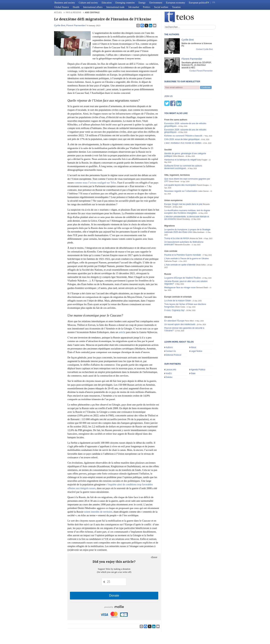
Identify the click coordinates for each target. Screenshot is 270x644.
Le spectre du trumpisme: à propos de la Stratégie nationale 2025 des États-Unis (187, 214)
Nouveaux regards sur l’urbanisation (181, 174)
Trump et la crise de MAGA (177, 221)
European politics (198, 3)
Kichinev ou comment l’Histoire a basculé (183, 119)
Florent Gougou (203, 168)
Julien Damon (203, 174)
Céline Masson (178, 139)
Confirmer (206, 87)
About (193, 330)
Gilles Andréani (198, 215)
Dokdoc (169, 360)
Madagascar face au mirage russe (180, 270)
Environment (156, 3)
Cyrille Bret (60, 25)
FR (214, 3)
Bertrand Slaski (202, 271)
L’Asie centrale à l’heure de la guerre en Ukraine (186, 241)
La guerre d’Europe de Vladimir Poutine (183, 261)
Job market (134, 7)
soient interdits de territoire (98, 512)
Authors (169, 330)
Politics (147, 7)
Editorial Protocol (173, 338)
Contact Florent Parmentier (201, 71)
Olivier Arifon (201, 248)
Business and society (65, 3)
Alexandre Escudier (182, 228)
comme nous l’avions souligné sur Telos (95, 183)
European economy (176, 3)
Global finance (62, 7)
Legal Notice (196, 334)
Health (76, 7)
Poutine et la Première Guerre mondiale (183, 238)
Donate (114, 596)
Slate (193, 356)
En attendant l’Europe (174, 304)
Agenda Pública (198, 353)
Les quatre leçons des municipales (180, 168)
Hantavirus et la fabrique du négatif (180, 143)
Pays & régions (74, 12)
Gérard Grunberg (183, 202)
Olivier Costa (180, 290)
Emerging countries (125, 3)
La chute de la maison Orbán (178, 284)
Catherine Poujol (171, 244)
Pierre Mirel (189, 304)
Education (107, 3)
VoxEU (169, 356)
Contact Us (171, 334)
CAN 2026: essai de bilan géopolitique (182, 122)
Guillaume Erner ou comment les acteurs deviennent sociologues (183, 150)
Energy (142, 3)
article (122, 332)
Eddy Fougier (202, 143)
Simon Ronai (174, 164)
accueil (58, 12)
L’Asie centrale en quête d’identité (180, 248)
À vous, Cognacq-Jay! (174, 293)
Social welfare (161, 7)
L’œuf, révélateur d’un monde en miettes (183, 126)
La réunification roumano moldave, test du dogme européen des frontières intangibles (187, 195)
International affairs (93, 7)
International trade (115, 7)
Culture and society (88, 3)
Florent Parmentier (76, 25)
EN (207, 3)
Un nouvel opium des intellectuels (180, 307)
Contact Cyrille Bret (204, 49)
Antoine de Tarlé (196, 221)
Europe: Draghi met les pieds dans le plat (183, 187)
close (154, 557)
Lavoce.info (171, 353)
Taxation (176, 7)
